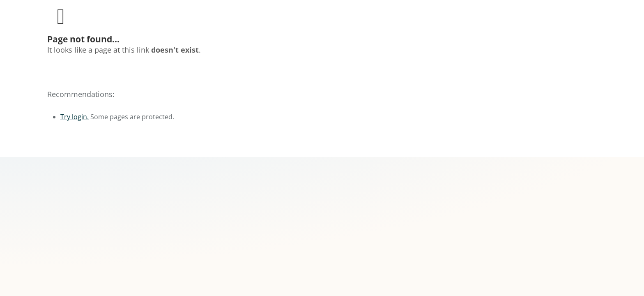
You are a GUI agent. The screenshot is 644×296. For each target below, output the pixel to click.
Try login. (75, 117)
